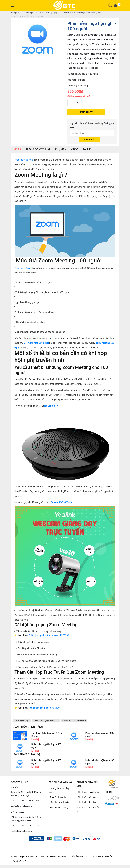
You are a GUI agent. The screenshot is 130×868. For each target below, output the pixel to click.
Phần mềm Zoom (23, 268)
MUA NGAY (86, 112)
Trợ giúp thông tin (57, 797)
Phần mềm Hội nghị (47, 13)
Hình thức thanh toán (59, 802)
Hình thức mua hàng (58, 807)
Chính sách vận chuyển (88, 792)
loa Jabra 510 (51, 406)
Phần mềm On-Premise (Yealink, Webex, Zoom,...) (82, 13)
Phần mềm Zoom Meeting (74, 720)
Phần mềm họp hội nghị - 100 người (27, 16)
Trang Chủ (15, 13)
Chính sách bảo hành (87, 797)
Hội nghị (28, 13)
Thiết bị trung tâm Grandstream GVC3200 (49, 635)
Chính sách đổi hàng (87, 802)
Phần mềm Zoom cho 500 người (44, 708)
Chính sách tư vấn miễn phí (88, 809)
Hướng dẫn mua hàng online (59, 790)
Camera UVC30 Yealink (62, 502)
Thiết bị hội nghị (22, 720)
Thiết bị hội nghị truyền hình (46, 720)
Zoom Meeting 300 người (36, 343)
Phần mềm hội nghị (24, 160)
